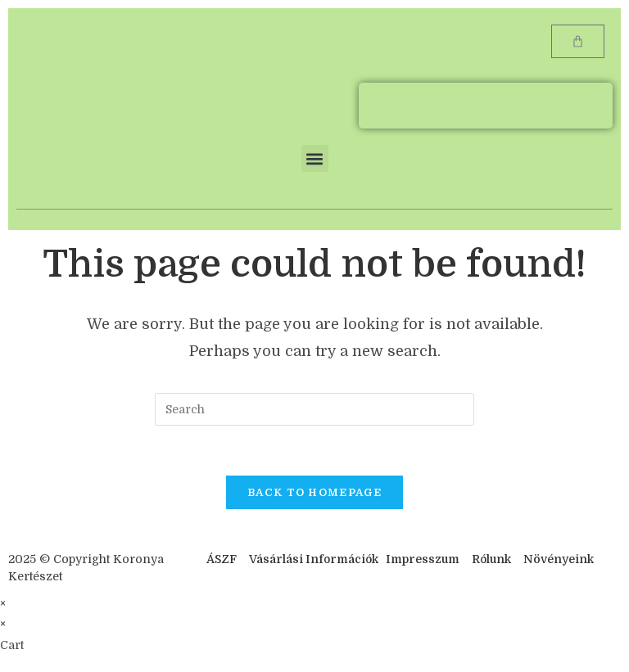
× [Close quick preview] (3, 603)
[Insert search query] (314, 409)
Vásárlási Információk (315, 559)
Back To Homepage (314, 492)
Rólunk (491, 559)
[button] (315, 158)
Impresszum (423, 559)
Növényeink (559, 559)
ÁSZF (222, 559)
